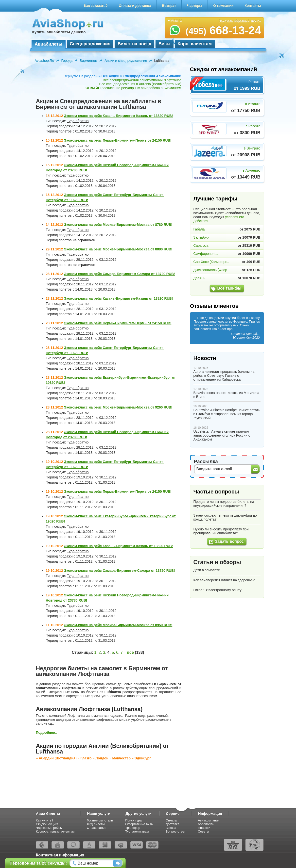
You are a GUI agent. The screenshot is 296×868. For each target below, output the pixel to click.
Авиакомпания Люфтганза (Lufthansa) (89, 709)
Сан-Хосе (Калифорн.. (211, 262)
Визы (164, 44)
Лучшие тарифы (216, 199)
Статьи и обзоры (217, 562)
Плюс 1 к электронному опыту (218, 590)
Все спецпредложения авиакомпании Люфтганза (142, 80)
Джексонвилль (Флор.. (211, 270)
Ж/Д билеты (96, 824)
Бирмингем (88, 61)
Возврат (169, 6)
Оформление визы (139, 824)
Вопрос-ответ (176, 831)
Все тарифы (229, 288)
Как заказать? (96, 6)
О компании (223, 6)
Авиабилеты (49, 44)
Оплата (171, 820)
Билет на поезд (134, 44)
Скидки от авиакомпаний (224, 69)
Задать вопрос (229, 541)
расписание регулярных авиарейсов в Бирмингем (133, 88)
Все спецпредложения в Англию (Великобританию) (140, 84)
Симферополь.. (206, 254)
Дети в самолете (207, 570)
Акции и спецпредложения (126, 61)
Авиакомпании (209, 820)
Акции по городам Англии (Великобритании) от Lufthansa (103, 749)
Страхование (96, 828)
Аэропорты (206, 824)
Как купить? (45, 820)
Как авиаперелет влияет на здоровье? (224, 580)
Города (67, 61)
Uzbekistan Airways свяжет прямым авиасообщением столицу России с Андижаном (222, 435)
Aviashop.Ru (44, 61)
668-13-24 (223, 30)
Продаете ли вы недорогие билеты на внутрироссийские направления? (224, 504)
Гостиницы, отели (100, 820)
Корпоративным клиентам (55, 831)
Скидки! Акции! (47, 824)
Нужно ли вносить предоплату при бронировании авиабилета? (221, 531)
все (131, 652)
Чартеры (195, 6)
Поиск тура (133, 820)
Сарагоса (201, 246)
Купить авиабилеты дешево (59, 32)
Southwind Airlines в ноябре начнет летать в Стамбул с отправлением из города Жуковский (227, 414)
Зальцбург (202, 237)
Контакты (253, 6)
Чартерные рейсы (49, 828)
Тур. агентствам (137, 831)
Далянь (199, 278)
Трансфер (133, 828)
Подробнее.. (46, 733)
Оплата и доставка (135, 6)
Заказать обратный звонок (240, 21)
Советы (203, 831)
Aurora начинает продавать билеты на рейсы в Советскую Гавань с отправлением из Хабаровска (224, 376)
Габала (199, 229)
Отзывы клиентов (214, 306)
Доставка (173, 824)
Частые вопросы (216, 492)
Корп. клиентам (195, 44)
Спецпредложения (90, 44)
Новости (205, 358)
